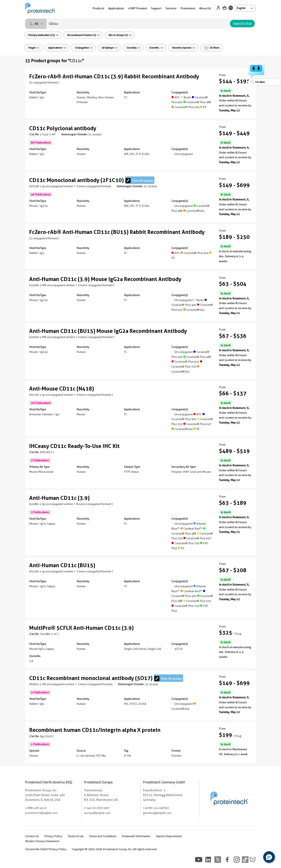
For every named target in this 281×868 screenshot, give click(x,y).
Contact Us (32, 836)
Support (156, 8)
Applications (116, 8)
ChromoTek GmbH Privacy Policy (46, 849)
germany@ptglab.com (157, 813)
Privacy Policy (53, 836)
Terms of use (76, 836)
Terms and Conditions (103, 836)
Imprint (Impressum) (169, 836)
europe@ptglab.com (97, 813)
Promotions (188, 8)
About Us (205, 8)
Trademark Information (136, 836)
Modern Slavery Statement (42, 841)
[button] (269, 857)
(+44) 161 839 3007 (97, 808)
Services (171, 8)
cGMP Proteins (137, 8)
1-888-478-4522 (36, 808)
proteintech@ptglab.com (41, 813)
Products (98, 8)
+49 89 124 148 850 (156, 808)
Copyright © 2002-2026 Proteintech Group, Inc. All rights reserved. (114, 849)
